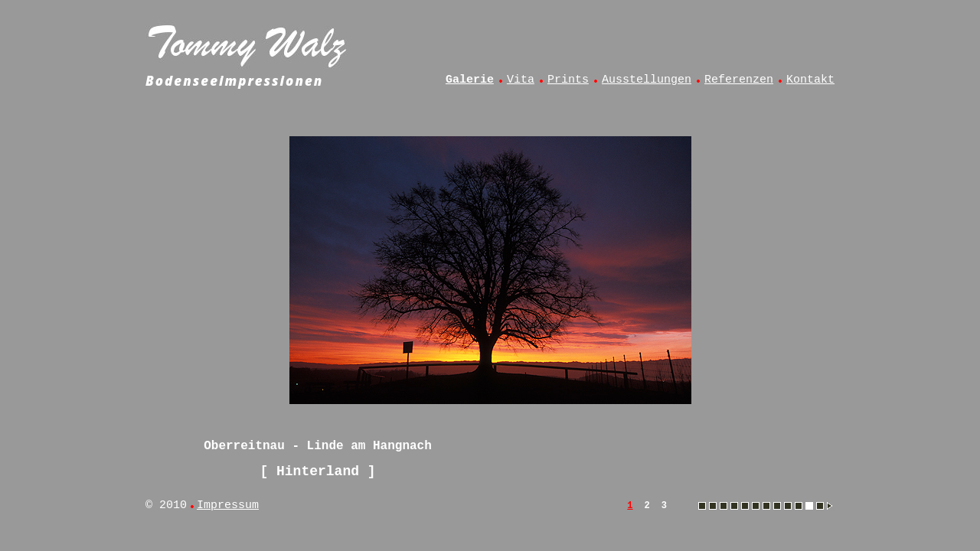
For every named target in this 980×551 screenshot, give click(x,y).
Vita (521, 80)
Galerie (470, 80)
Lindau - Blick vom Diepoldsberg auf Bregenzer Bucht (756, 506)
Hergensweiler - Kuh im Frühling (724, 506)
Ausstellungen (647, 80)
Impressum (228, 505)
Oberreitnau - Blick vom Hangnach (820, 506)
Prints (568, 80)
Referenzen (739, 80)
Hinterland (318, 471)
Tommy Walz (249, 43)
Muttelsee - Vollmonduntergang (799, 506)
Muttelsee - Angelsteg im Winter (777, 506)
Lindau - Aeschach (745, 506)
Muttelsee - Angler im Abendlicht (788, 506)
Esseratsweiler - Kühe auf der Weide (713, 506)
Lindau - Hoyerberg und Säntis (766, 506)
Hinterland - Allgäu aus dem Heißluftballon (734, 506)
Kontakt (810, 80)
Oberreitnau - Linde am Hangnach (809, 506)
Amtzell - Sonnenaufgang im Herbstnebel (702, 506)
